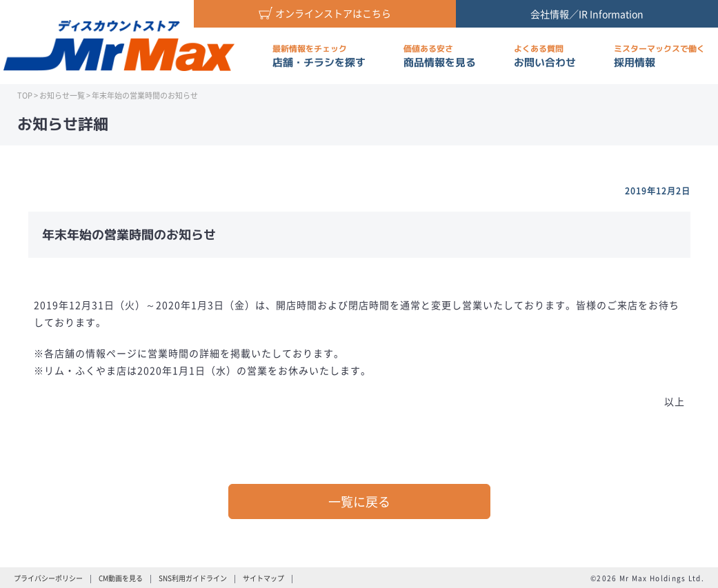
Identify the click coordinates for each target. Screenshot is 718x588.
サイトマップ (263, 578)
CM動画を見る (121, 578)
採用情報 (659, 56)
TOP (25, 95)
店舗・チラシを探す (319, 56)
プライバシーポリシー (48, 578)
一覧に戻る (359, 501)
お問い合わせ (545, 56)
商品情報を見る (440, 56)
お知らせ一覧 (62, 95)
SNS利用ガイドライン (193, 578)
